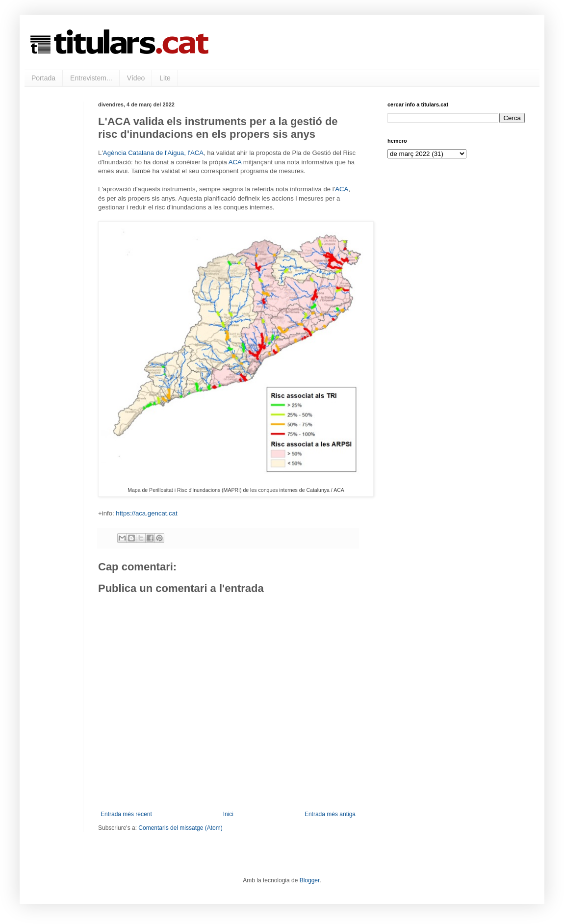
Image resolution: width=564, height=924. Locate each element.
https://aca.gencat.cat (146, 513)
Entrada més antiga (330, 814)
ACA (235, 162)
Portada (43, 78)
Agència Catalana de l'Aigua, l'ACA (153, 153)
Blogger (310, 880)
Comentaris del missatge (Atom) (180, 828)
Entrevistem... (91, 78)
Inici (228, 814)
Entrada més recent (126, 814)
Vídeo (136, 78)
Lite (165, 78)
